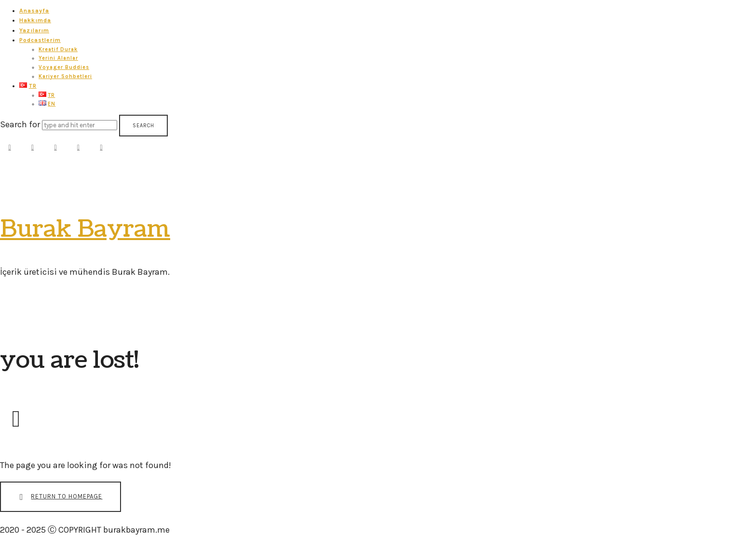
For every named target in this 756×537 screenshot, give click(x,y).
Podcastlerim (40, 40)
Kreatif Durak (58, 49)
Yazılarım (34, 30)
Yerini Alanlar (58, 58)
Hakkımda (35, 20)
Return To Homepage (59, 497)
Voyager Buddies (64, 67)
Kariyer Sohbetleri (65, 76)
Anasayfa (34, 11)
